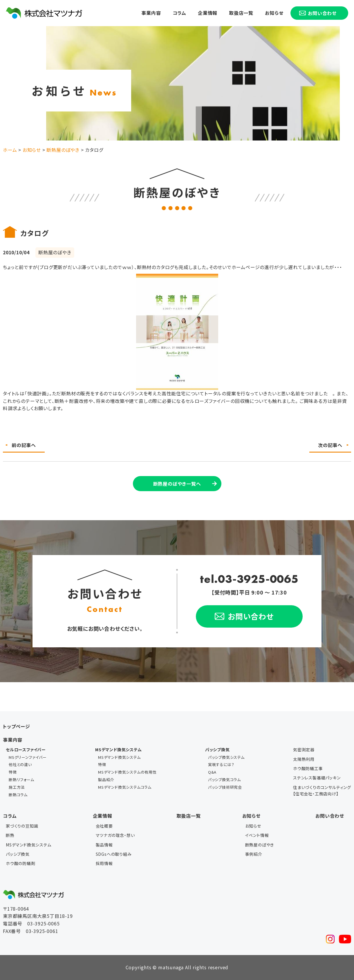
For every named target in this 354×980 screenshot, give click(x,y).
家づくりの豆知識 (22, 826)
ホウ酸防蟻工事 (308, 768)
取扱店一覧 (241, 13)
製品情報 (104, 845)
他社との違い (20, 764)
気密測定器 (304, 750)
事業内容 (151, 13)
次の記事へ (330, 445)
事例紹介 (254, 854)
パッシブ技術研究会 (225, 787)
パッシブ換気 (18, 854)
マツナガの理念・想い (115, 835)
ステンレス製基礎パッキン (317, 778)
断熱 (10, 835)
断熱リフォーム (21, 780)
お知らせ (274, 13)
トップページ (17, 726)
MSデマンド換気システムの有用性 (127, 772)
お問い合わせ (330, 816)
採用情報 (104, 863)
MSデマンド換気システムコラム (125, 787)
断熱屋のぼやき (260, 845)
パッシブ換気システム (226, 757)
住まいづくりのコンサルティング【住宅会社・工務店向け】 (322, 790)
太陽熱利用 (304, 759)
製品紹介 (106, 780)
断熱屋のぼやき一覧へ (177, 484)
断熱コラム (18, 795)
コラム (179, 13)
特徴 (13, 772)
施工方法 (17, 787)
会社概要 (104, 826)
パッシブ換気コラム (224, 780)
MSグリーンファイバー (28, 757)
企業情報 (208, 13)
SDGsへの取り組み (114, 854)
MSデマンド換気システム (119, 757)
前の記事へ (24, 445)
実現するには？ (221, 764)
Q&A (212, 772)
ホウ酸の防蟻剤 (21, 863)
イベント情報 (257, 835)
